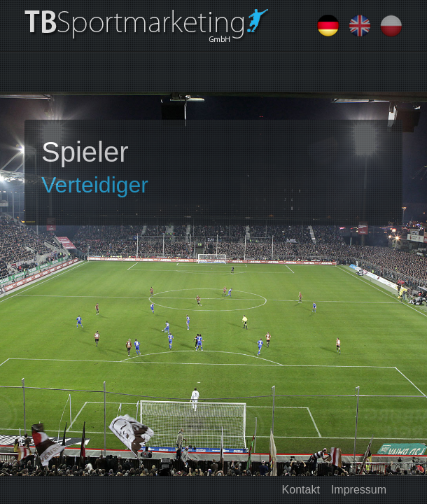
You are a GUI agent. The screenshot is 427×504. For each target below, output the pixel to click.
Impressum (359, 490)
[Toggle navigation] (44, 72)
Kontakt (301, 490)
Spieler (85, 152)
